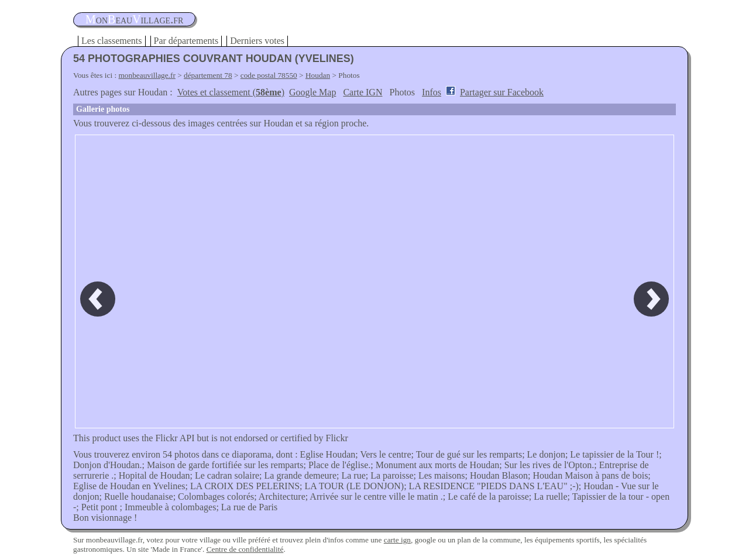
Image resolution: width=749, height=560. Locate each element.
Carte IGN (363, 92)
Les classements (112, 41)
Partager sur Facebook (502, 92)
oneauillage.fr (134, 19)
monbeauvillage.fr (147, 75)
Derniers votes (257, 41)
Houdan (318, 75)
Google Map (312, 92)
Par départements (186, 41)
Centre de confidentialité (245, 549)
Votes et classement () (231, 92)
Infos (432, 92)
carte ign (397, 540)
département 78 (208, 75)
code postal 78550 (269, 75)
